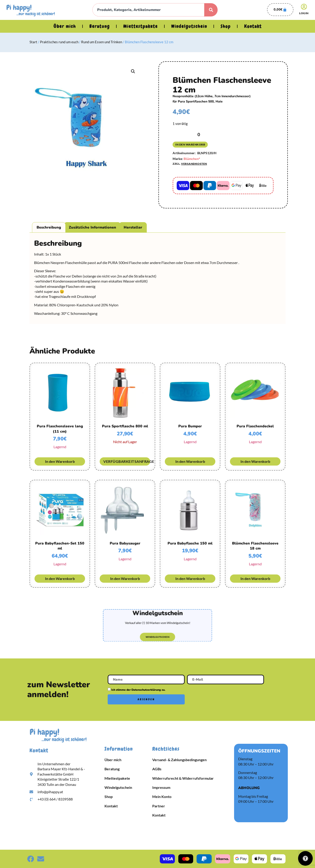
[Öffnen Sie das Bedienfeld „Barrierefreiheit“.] (305, 858)
